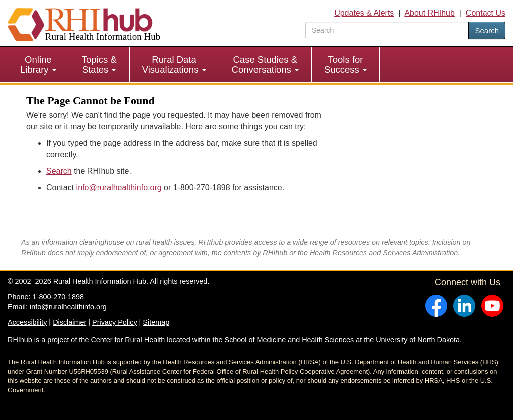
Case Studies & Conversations (265, 64)
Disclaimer (69, 322)
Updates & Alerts (364, 13)
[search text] (387, 30)
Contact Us (486, 13)
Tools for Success (345, 64)
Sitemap (156, 322)
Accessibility (27, 322)
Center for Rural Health (128, 340)
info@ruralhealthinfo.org (119, 188)
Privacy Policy (115, 322)
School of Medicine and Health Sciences (290, 340)
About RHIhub (430, 13)
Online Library (38, 64)
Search (487, 30)
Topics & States (99, 64)
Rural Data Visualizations (174, 64)
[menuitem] (38, 65)
